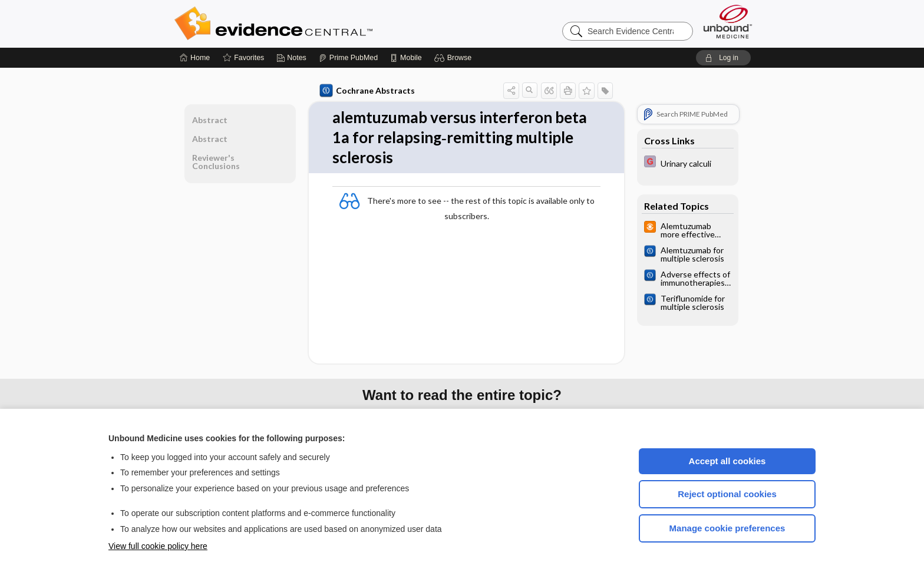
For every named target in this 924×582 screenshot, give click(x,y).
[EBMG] (688, 163)
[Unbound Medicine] (728, 22)
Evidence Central (321, 24)
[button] (455, 58)
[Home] (195, 58)
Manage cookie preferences (727, 528)
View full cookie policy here (158, 546)
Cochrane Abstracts (367, 91)
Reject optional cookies (727, 494)
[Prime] (348, 58)
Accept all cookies (727, 461)
